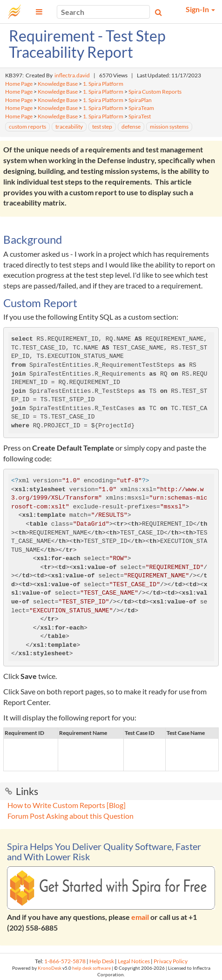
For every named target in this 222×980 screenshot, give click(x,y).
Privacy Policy (171, 961)
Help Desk (102, 961)
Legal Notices (134, 961)
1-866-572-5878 (65, 961)
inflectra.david (72, 75)
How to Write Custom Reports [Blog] (67, 805)
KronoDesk (50, 968)
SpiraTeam (141, 108)
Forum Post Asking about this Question (71, 816)
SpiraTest (140, 116)
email (140, 917)
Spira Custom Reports (155, 92)
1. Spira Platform (103, 84)
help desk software (91, 968)
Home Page (19, 84)
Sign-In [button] (200, 9)
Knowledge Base (58, 84)
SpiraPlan (140, 100)
